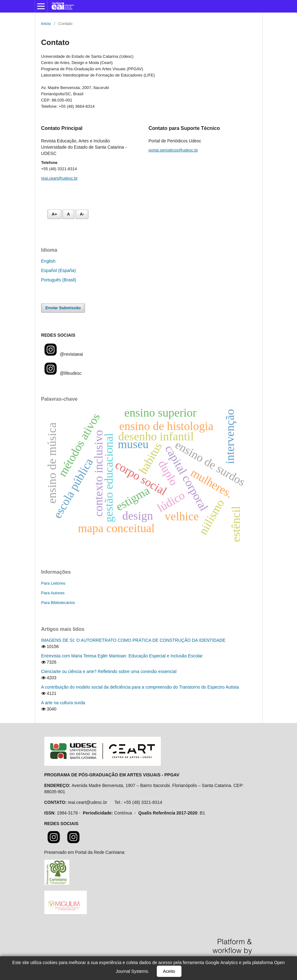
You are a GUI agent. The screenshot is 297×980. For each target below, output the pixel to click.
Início (46, 24)
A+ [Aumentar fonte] (54, 214)
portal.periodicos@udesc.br (173, 150)
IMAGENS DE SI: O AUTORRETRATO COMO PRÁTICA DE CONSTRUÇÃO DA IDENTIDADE (133, 640)
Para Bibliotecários (58, 603)
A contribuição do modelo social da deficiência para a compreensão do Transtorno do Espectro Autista (140, 687)
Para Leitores (53, 583)
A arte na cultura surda (63, 703)
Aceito (169, 971)
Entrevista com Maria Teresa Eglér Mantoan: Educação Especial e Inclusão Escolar (122, 656)
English (48, 261)
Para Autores (53, 593)
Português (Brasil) (59, 280)
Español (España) (59, 270)
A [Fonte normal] (68, 214)
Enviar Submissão (63, 308)
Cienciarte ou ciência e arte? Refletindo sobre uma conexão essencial (109, 671)
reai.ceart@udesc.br (59, 178)
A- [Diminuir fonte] (82, 214)
